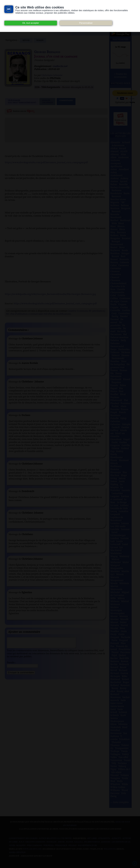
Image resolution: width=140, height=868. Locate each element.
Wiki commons (34, 846)
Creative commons (35, 842)
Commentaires (66, 102)
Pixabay (73, 846)
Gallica (78, 842)
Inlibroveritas (92, 842)
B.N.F (21, 842)
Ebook (61, 842)
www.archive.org (32, 849)
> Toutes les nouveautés (120, 76)
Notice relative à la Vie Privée (55, 838)
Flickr (69, 842)
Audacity (116, 838)
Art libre (92, 838)
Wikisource (61, 846)
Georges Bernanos (47, 52)
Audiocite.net (60, 66)
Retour (26, 40)
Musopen (21, 846)
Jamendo (106, 842)
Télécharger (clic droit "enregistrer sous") (22, 102)
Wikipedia (49, 846)
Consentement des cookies (23, 838)
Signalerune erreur (47, 102)
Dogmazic (52, 842)
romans (40, 40)
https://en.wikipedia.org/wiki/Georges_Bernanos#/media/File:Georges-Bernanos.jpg (50, 294)
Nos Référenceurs (87, 846)
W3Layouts (109, 849)
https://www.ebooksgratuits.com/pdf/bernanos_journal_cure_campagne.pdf (46, 162)
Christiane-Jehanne (52, 75)
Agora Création (17, 852)
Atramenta (104, 838)
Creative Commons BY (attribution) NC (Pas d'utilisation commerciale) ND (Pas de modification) (56, 312)
